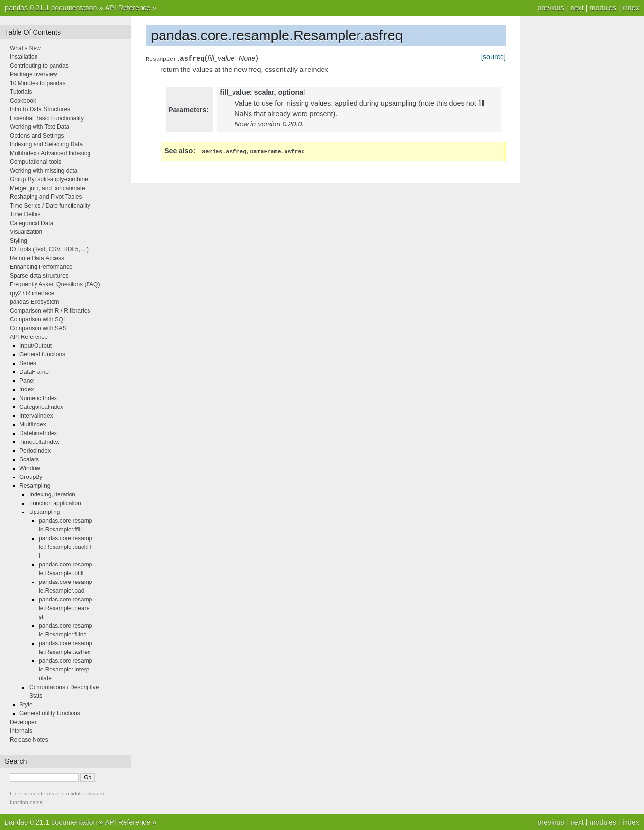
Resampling (35, 486)
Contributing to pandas (39, 66)
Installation (24, 57)
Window (30, 468)
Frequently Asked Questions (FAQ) (55, 284)
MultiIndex (33, 424)
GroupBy (31, 477)
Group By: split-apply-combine (49, 179)
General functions (42, 354)
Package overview (33, 74)
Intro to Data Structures (40, 109)
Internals (21, 731)
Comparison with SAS (38, 328)
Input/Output (36, 346)
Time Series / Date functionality (50, 206)
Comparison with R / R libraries (50, 311)
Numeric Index (38, 398)
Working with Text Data (39, 127)
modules (603, 8)
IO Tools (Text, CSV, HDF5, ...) (49, 249)
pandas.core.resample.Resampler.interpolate (65, 670)
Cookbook (23, 101)
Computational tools (36, 162)
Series (28, 363)
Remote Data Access (37, 258)
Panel (27, 381)
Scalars (29, 459)
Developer (23, 722)
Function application (55, 503)
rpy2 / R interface (32, 293)
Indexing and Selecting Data (46, 144)
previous (551, 8)
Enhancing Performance (41, 267)
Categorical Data (31, 223)
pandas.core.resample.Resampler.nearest (65, 608)
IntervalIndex (36, 416)
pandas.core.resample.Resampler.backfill (65, 547)
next (577, 8)
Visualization (26, 232)
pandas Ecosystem (34, 302)
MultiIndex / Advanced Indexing (50, 153)
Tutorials (21, 92)
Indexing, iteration (52, 494)
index (631, 8)
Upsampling (45, 512)
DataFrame (34, 372)
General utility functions (50, 713)
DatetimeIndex (38, 433)
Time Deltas (25, 214)
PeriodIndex (35, 451)
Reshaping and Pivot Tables (46, 197)
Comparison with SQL (38, 319)
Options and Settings (37, 136)
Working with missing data (44, 171)
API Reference (128, 8)
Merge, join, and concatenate (47, 188)
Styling (18, 241)
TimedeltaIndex (39, 442)
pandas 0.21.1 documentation (51, 8)
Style (26, 705)
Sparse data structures (39, 276)
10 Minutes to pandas (38, 83)
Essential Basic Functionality (47, 118)
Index (27, 389)
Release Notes (29, 740)
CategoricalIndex (41, 407)
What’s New (25, 48)
